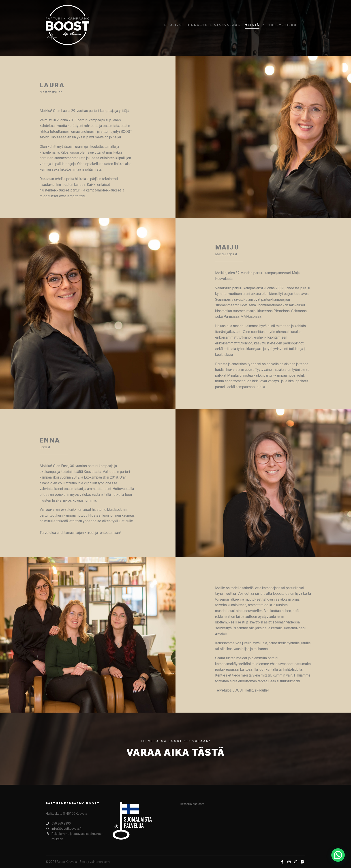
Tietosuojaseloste (192, 804)
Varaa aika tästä (175, 752)
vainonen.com (100, 862)
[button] (338, 855)
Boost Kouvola (67, 862)
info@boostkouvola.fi (64, 829)
